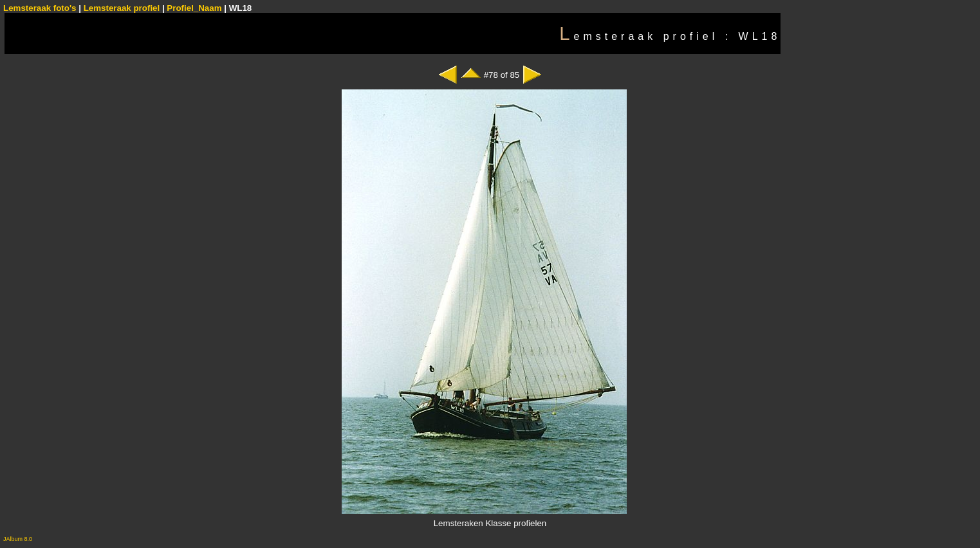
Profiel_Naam (194, 8)
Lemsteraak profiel (123, 8)
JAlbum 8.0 (18, 539)
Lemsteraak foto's (40, 8)
